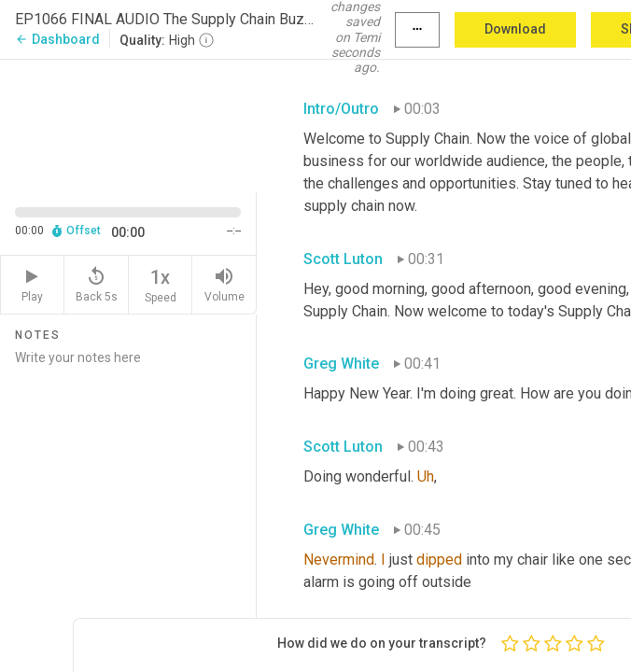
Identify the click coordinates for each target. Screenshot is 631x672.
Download (515, 29)
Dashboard (57, 39)
